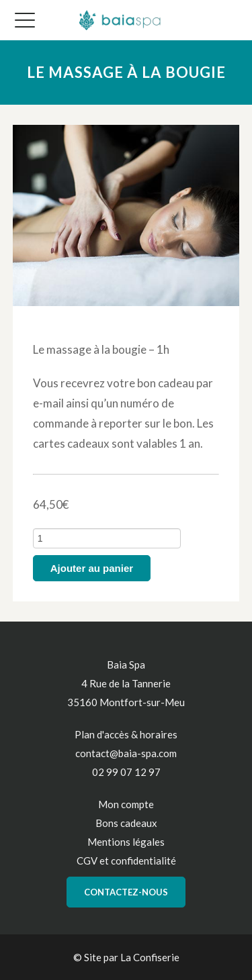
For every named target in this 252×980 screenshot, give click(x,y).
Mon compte (126, 804)
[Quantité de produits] (107, 538)
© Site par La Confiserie (126, 957)
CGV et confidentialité (126, 861)
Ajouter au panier (92, 568)
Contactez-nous (126, 892)
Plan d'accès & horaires (126, 734)
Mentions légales (126, 842)
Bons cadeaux (126, 823)
